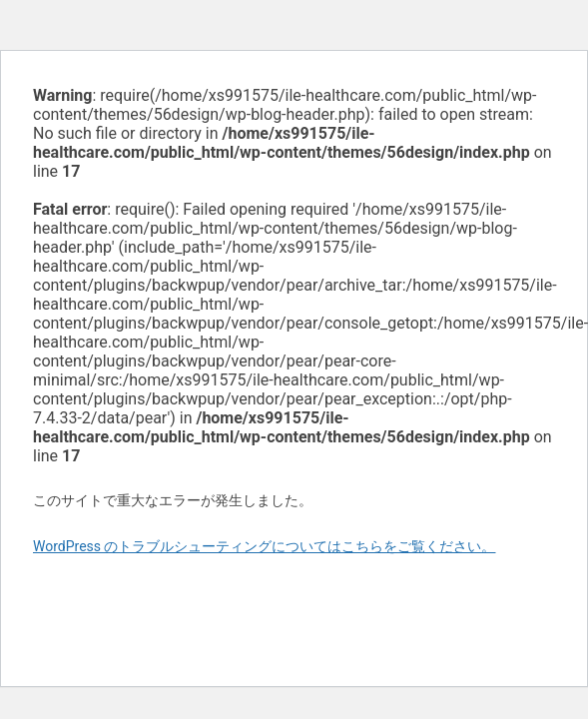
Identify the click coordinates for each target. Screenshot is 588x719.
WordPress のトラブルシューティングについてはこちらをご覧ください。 (265, 546)
